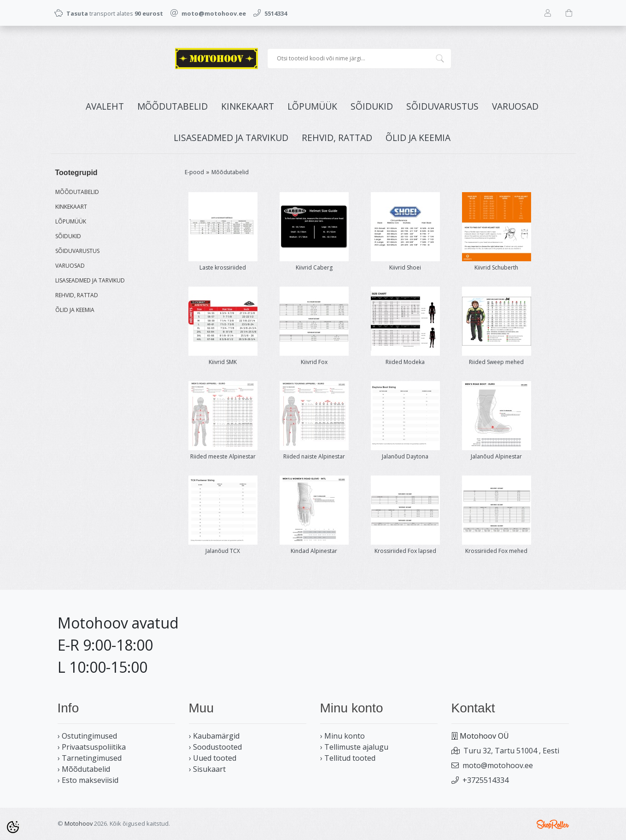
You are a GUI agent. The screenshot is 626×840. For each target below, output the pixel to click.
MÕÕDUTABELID (173, 106)
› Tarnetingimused (90, 758)
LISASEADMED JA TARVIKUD (231, 138)
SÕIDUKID (372, 106)
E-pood (194, 172)
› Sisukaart (207, 769)
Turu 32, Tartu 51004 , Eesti (511, 751)
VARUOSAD (515, 106)
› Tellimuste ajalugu (354, 747)
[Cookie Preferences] (13, 827)
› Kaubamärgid (214, 736)
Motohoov (79, 823)
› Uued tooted (213, 758)
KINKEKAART (248, 106)
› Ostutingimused (87, 736)
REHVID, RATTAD (337, 138)
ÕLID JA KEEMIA (418, 138)
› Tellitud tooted (348, 758)
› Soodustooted (215, 747)
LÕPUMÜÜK (312, 106)
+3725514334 (486, 780)
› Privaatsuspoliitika (92, 747)
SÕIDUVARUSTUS (442, 106)
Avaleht (105, 106)
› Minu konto (342, 736)
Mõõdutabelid (230, 172)
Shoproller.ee (553, 824)
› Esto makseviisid (88, 780)
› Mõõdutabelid (84, 769)
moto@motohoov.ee (498, 765)
